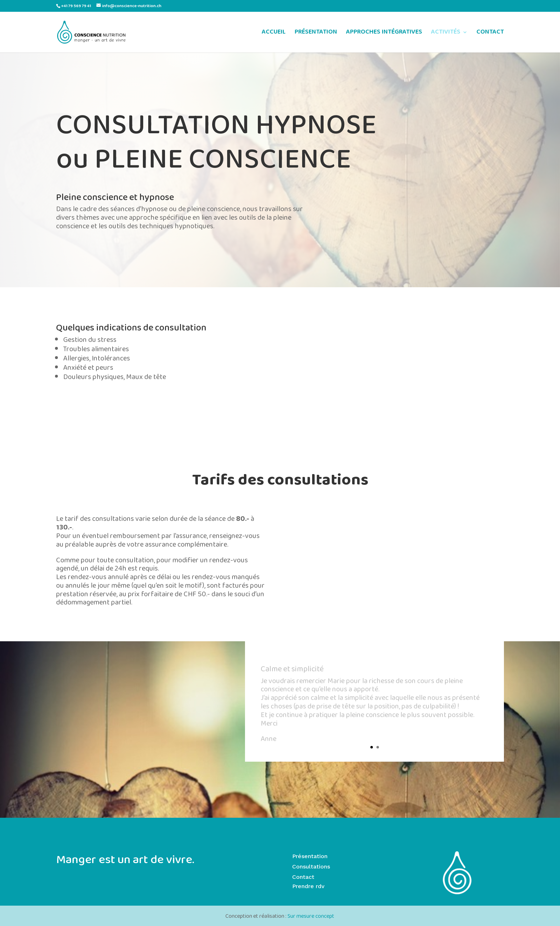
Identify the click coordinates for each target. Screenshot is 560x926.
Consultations (311, 867)
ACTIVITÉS (446, 33)
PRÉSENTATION (316, 33)
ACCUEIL (274, 33)
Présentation (310, 856)
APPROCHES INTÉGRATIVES (384, 33)
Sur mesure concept (311, 917)
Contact (303, 877)
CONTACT (490, 33)
